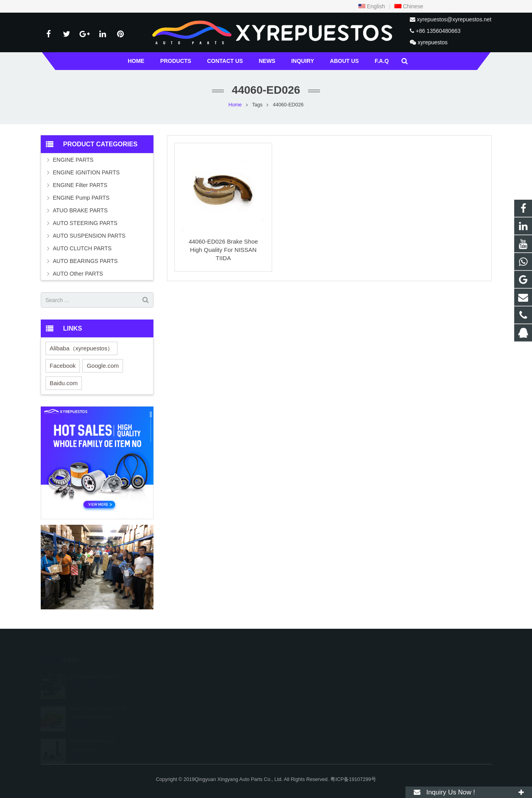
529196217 (293, 675)
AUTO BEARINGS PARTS (85, 261)
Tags (257, 105)
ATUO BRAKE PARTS (80, 210)
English (372, 6)
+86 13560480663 (438, 31)
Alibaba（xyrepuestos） (82, 348)
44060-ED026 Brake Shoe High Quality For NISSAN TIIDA (223, 250)
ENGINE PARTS (73, 160)
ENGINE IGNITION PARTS (86, 172)
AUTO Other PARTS (78, 274)
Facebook (63, 366)
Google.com (103, 366)
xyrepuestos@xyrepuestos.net (454, 19)
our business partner (94, 666)
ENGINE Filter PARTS (80, 185)
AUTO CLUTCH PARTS (82, 248)
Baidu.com (64, 383)
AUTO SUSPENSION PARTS (89, 236)
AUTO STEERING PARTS (85, 223)
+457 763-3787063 (301, 698)
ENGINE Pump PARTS (81, 198)
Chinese (409, 6)
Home (235, 105)
